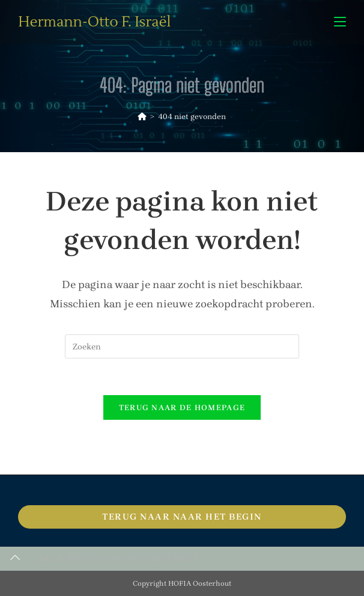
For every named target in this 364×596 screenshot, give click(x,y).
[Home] (142, 116)
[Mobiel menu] (340, 22)
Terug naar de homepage (182, 407)
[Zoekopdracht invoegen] (182, 346)
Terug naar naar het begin (182, 517)
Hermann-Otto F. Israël (94, 22)
